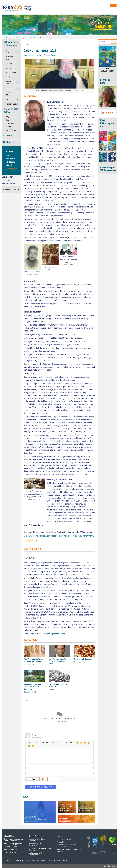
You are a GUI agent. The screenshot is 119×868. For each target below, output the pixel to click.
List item (61, 743)
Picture (47, 743)
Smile (81, 743)
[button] (95, 842)
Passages (39, 55)
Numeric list (57, 743)
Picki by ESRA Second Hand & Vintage (40, 849)
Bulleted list (53, 743)
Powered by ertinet (61, 860)
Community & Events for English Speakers (14, 840)
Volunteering (11, 123)
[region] (59, 25)
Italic (33, 743)
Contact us (9, 142)
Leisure (9, 88)
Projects (9, 117)
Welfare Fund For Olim (13, 850)
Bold (29, 743)
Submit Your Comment (41, 787)
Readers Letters (12, 104)
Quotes (67, 743)
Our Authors (107, 113)
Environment (11, 68)
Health (8, 77)
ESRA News (11, 130)
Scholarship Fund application (36, 845)
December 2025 (30, 664)
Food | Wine (11, 73)
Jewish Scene (8, 83)
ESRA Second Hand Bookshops (37, 854)
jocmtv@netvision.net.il (56, 634)
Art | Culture (9, 51)
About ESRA (9, 836)
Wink (33, 746)
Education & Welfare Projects (37, 840)
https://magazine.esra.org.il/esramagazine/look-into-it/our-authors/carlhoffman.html (59, 536)
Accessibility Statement (31, 860)
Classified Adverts (11, 190)
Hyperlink (43, 743)
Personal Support (11, 847)
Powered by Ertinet (109, 866)
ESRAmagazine (10, 852)
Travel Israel (65, 821)
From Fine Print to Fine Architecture (58, 686)
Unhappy (29, 746)
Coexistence (31, 817)
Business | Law (10, 58)
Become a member (64, 839)
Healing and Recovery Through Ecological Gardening (32, 687)
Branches (9, 120)
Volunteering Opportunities (14, 844)
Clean (71, 743)
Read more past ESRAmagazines (108, 169)
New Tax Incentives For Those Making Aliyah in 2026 (58, 661)
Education (10, 64)
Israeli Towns (65, 804)
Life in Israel (8, 94)
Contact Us (61, 842)
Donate (59, 836)
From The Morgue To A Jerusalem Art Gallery (33, 660)
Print (29, 45)
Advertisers (9, 136)
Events (8, 127)
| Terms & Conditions (46, 860)
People (9, 99)
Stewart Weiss (50, 55)
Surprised (85, 743)
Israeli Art (84, 806)
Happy (77, 743)
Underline (37, 743)
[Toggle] (17, 51)
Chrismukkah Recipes (82, 659)
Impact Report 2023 (37, 836)
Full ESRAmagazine (108, 70)
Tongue (89, 743)
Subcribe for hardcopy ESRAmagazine (9, 180)
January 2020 (29, 55)
